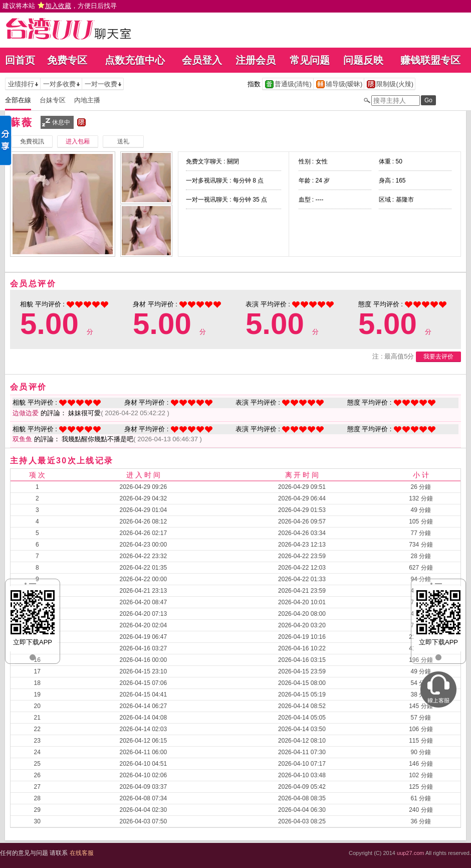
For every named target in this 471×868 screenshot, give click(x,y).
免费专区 (67, 60)
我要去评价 (438, 357)
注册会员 (256, 60)
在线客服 (82, 853)
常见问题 (310, 60)
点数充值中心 (135, 60)
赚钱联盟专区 (430, 60)
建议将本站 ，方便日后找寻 (60, 6)
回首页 (20, 60)
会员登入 (202, 60)
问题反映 (363, 60)
